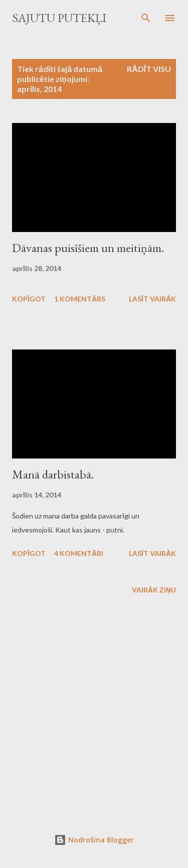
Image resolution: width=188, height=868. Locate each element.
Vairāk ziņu (154, 590)
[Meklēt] (146, 18)
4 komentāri (79, 553)
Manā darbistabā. (53, 474)
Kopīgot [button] (29, 299)
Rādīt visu (149, 69)
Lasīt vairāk (152, 299)
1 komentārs (80, 299)
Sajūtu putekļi (59, 18)
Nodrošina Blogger (94, 840)
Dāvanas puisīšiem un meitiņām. (88, 248)
